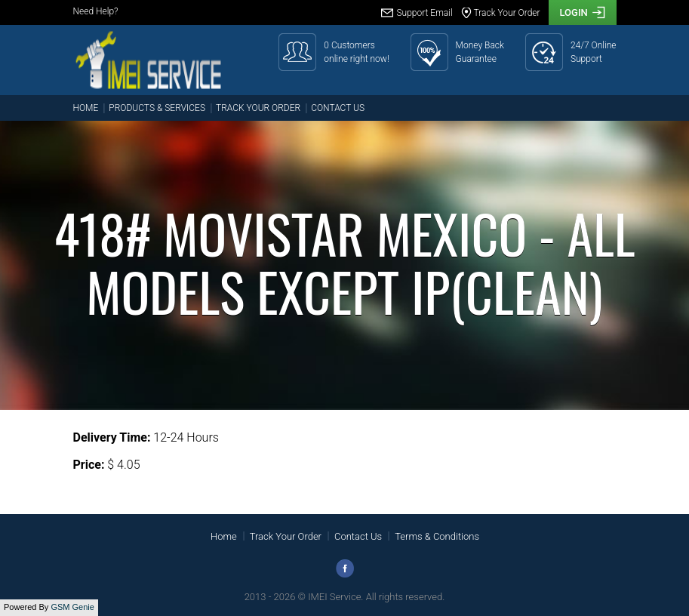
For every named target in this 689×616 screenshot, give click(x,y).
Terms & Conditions (437, 536)
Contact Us (338, 108)
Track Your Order (258, 108)
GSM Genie (72, 607)
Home (86, 108)
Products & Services (157, 108)
